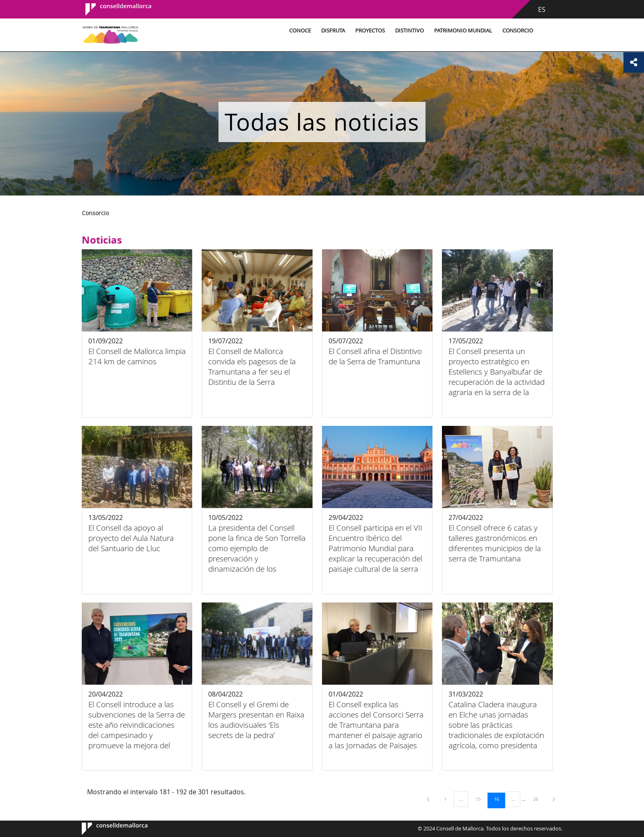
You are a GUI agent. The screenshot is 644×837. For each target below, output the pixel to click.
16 (499, 799)
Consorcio (516, 31)
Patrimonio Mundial (461, 31)
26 (538, 799)
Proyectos (368, 31)
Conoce (298, 31)
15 (481, 799)
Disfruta (331, 31)
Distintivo (408, 31)
